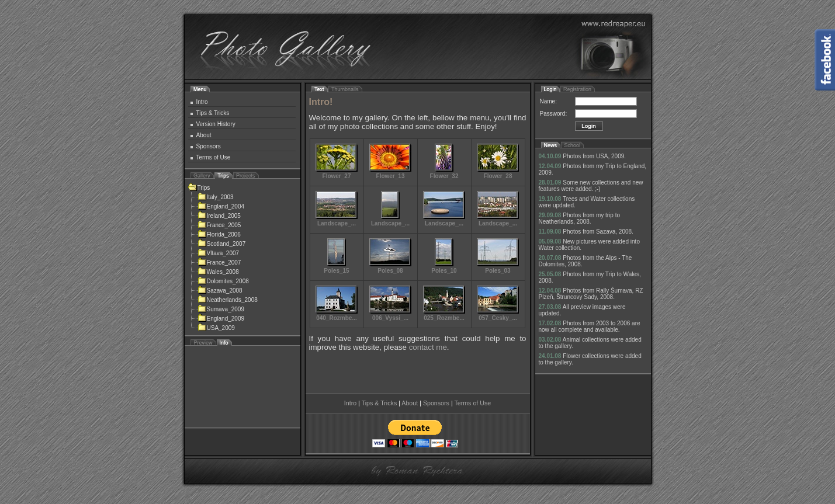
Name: (548, 101)
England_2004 (221, 206)
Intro (202, 102)
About (204, 135)
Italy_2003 (216, 197)
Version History (216, 124)
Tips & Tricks (213, 113)
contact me (428, 347)
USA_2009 (216, 328)
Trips (199, 188)
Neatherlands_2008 (228, 300)
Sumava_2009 (221, 309)
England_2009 (221, 319)
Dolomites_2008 (223, 281)
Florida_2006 (219, 234)
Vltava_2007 (219, 253)
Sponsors (209, 146)
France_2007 (219, 263)
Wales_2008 (218, 272)
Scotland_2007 (222, 244)
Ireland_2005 (219, 216)
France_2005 (219, 225)
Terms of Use (214, 157)
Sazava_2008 (220, 291)
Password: (554, 114)
